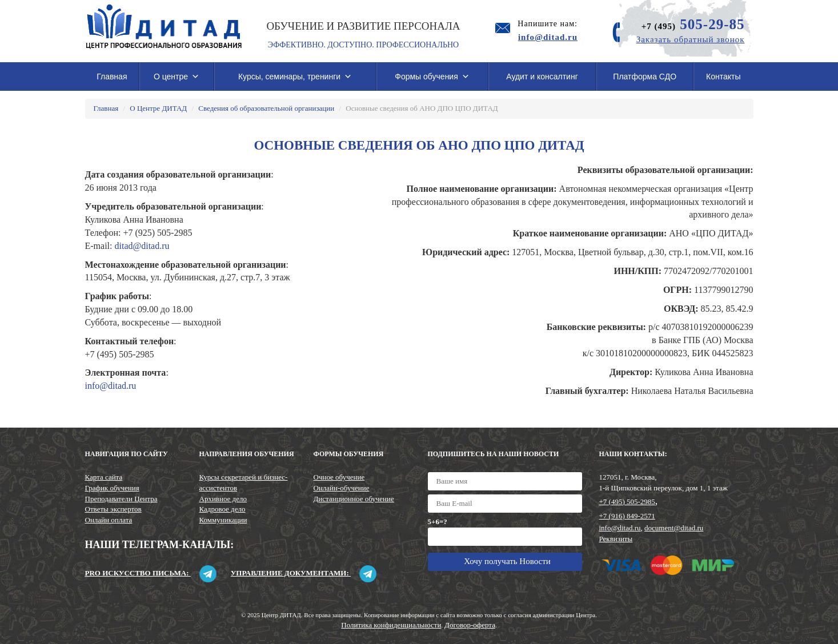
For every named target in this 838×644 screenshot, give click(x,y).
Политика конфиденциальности (391, 625)
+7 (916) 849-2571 (627, 516)
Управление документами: (304, 573)
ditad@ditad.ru (142, 246)
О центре (177, 77)
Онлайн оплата (109, 520)
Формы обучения (432, 77)
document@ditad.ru (674, 528)
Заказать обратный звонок (691, 39)
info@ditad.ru (111, 386)
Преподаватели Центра (121, 499)
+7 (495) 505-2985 (627, 502)
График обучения (112, 488)
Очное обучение (339, 477)
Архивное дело (223, 499)
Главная (112, 77)
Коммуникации (223, 520)
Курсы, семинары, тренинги (295, 77)
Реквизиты (616, 539)
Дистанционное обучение (354, 499)
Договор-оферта (470, 625)
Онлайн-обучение (342, 488)
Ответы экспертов (113, 509)
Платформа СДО (645, 77)
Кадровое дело (222, 509)
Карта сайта (104, 477)
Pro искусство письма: (151, 573)
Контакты (723, 77)
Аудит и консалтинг (542, 77)
